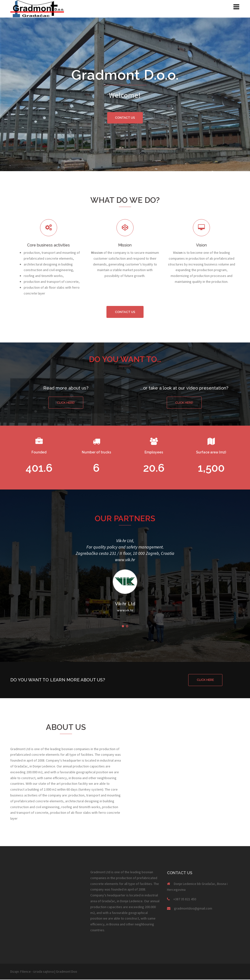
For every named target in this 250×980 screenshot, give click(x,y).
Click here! (66, 403)
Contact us (125, 312)
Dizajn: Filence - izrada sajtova (32, 972)
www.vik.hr (125, 560)
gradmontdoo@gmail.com (193, 909)
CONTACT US (125, 118)
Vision (201, 245)
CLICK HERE (205, 680)
